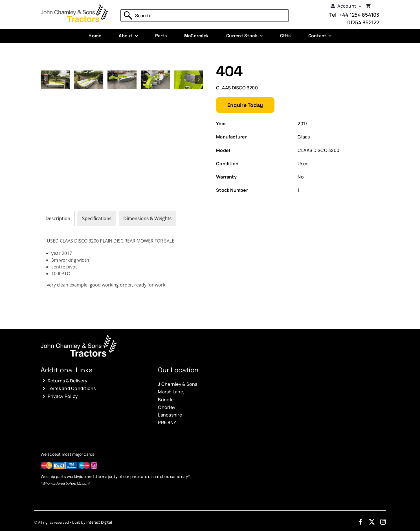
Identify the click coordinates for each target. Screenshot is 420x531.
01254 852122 (363, 22)
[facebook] (360, 522)
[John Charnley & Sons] (74, 6)
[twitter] (372, 522)
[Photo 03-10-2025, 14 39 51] (122, 74)
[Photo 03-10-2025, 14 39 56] (155, 74)
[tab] (58, 219)
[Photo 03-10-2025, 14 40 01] (189, 74)
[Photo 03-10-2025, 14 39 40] (89, 74)
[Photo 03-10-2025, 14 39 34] (55, 74)
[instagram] (383, 522)
